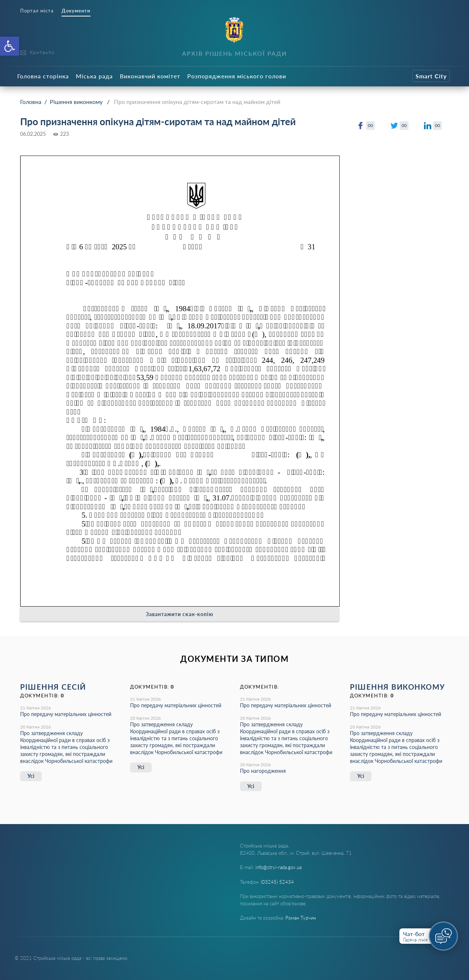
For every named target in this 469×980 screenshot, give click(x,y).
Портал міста (37, 11)
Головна (31, 102)
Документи (76, 11)
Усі (31, 776)
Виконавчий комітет (150, 76)
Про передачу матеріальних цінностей (66, 714)
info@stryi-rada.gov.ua (278, 867)
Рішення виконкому (76, 102)
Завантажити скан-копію (180, 614)
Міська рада (94, 76)
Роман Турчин (301, 918)
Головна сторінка (43, 76)
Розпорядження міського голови (237, 76)
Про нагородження (263, 771)
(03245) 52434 (277, 882)
